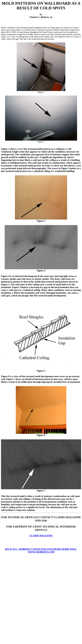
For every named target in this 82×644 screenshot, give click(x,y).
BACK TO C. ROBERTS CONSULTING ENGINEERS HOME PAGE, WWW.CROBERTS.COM (41, 551)
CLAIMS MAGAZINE (41, 536)
